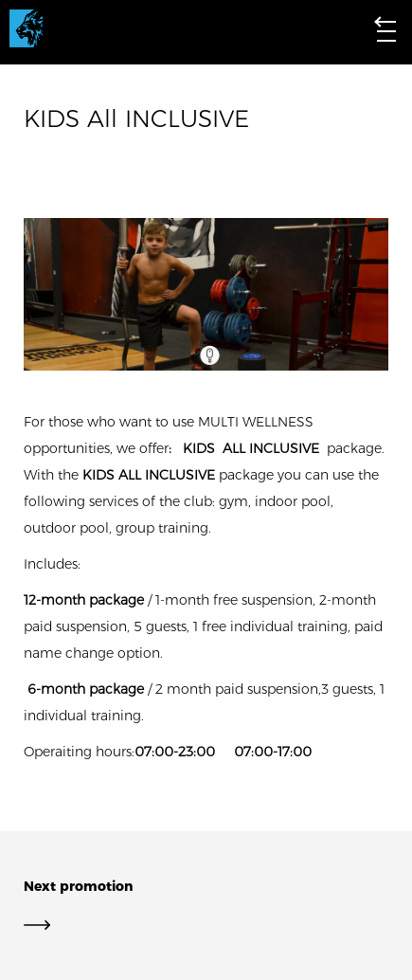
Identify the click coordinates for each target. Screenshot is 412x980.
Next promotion (206, 906)
